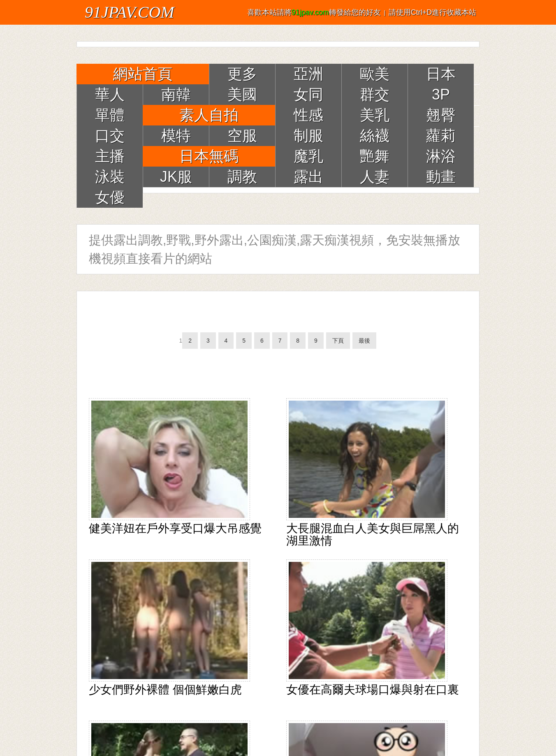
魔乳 (308, 156)
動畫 (441, 177)
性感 (308, 115)
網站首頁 (143, 74)
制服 (308, 136)
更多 (242, 74)
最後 (364, 341)
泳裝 (110, 177)
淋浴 (441, 156)
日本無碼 (209, 156)
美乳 (375, 115)
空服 (242, 136)
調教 (242, 177)
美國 (242, 94)
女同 (308, 94)
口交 (110, 136)
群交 (375, 94)
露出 (308, 177)
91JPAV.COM (130, 12)
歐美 (375, 74)
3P (441, 94)
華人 (110, 94)
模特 (176, 136)
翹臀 (441, 115)
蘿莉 (441, 136)
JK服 (176, 177)
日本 (441, 74)
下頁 (338, 341)
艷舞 (375, 156)
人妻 (375, 177)
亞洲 (308, 74)
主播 (110, 156)
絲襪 (375, 136)
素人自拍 (209, 115)
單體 (110, 115)
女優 (110, 197)
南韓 (176, 94)
